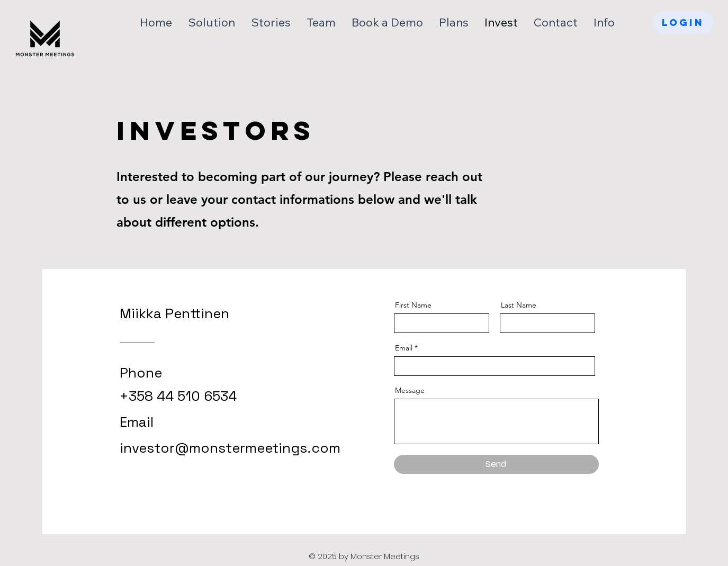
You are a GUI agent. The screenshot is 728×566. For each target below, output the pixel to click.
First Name (413, 305)
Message (410, 390)
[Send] (496, 464)
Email (404, 348)
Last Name (519, 305)
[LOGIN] (683, 23)
